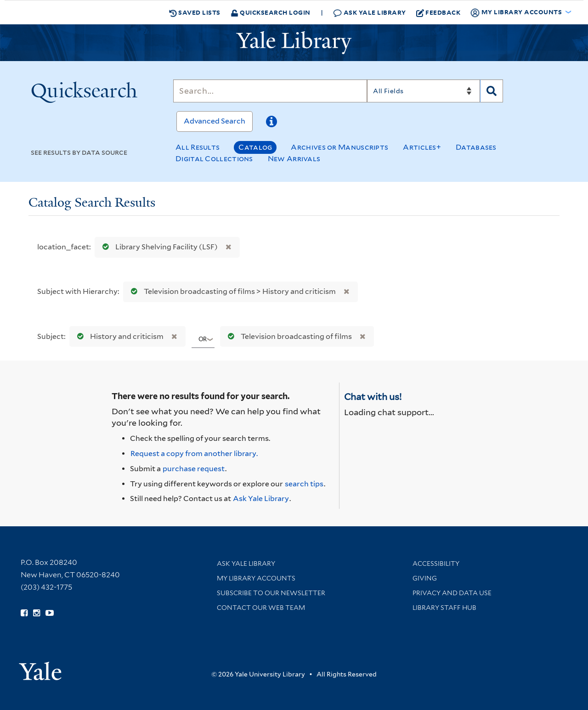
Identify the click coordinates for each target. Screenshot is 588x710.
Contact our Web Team (261, 608)
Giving (425, 578)
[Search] (270, 91)
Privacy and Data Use (452, 593)
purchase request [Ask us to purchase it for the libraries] (194, 469)
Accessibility (436, 563)
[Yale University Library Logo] (294, 43)
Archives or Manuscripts (339, 147)
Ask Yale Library (370, 13)
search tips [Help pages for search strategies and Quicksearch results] (304, 484)
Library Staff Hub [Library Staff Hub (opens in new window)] (444, 608)
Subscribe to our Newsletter (271, 593)
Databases (476, 147)
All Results (198, 147)
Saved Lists (195, 12)
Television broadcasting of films (288, 336)
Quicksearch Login (271, 12)
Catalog (255, 147)
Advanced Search (215, 121)
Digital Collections (214, 159)
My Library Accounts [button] (517, 12)
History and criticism (118, 336)
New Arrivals (294, 159)
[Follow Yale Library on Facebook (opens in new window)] (24, 613)
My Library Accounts (256, 578)
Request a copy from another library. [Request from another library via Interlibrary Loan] (194, 454)
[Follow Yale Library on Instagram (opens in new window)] (37, 613)
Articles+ (422, 147)
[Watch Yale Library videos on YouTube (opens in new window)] (50, 613)
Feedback (438, 12)
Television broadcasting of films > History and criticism (231, 291)
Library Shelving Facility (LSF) (158, 247)
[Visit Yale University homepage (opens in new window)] (40, 668)
